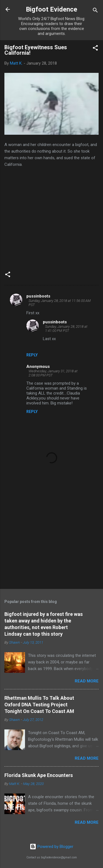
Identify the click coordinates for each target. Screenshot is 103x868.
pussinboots (38, 296)
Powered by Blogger (51, 847)
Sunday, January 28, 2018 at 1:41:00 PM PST (66, 329)
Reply (32, 355)
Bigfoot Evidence (51, 9)
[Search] (95, 11)
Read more (87, 681)
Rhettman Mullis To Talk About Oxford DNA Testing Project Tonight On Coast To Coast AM (39, 705)
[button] (95, 49)
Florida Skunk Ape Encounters (39, 775)
